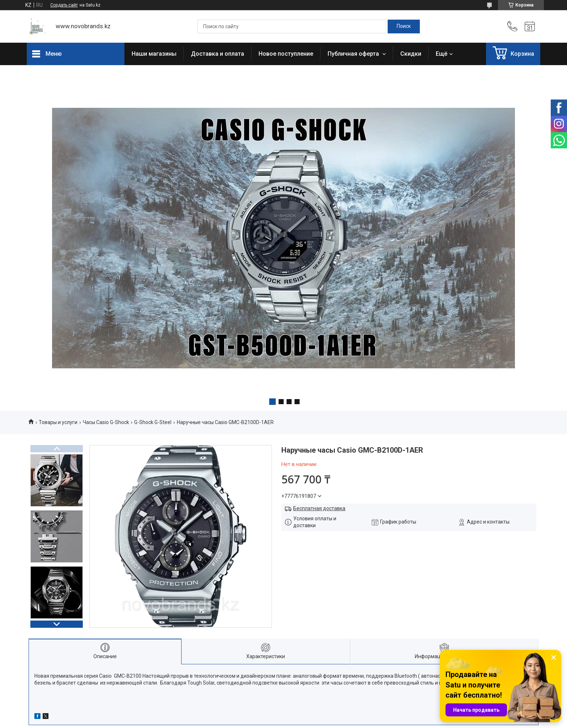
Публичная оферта (354, 54)
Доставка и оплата (218, 54)
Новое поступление (286, 54)
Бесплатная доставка (319, 508)
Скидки (411, 54)
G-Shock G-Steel (153, 422)
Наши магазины (154, 54)
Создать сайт (64, 5)
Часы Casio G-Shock (106, 422)
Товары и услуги (58, 422)
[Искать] (404, 26)
